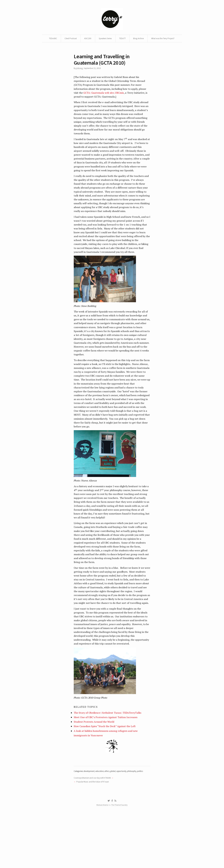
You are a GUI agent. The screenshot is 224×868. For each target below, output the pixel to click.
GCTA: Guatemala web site (100, 103)
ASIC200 (102, 39)
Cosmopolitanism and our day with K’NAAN (93, 831)
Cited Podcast (84, 39)
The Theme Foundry (120, 859)
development (91, 824)
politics (144, 824)
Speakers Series (121, 39)
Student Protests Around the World (95, 773)
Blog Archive (156, 39)
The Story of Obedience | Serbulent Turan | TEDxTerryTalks (109, 763)
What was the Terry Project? (112, 47)
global (116, 824)
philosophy (135, 824)
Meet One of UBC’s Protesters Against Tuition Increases (107, 768)
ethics (110, 824)
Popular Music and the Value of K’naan (94, 835)
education (102, 824)
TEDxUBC (66, 39)
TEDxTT (139, 39)
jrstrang (80, 78)
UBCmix (121, 103)
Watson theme (102, 859)
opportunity (125, 824)
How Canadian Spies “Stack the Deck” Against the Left (106, 777)
